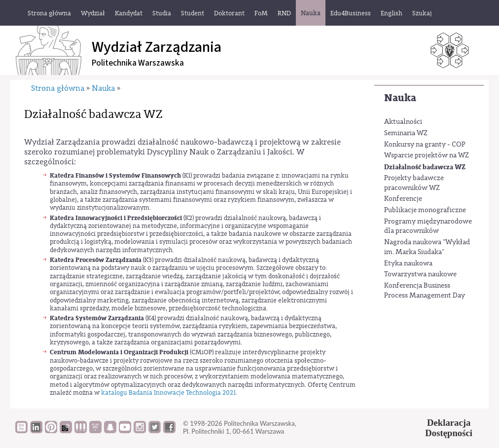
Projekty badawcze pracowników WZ (414, 183)
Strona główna (58, 88)
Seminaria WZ (406, 133)
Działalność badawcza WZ (425, 167)
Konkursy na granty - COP (425, 145)
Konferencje (403, 199)
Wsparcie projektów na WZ (427, 155)
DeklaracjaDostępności (449, 428)
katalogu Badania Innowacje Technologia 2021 (168, 392)
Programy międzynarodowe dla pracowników (428, 226)
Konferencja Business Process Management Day (425, 291)
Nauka (400, 98)
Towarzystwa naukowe (420, 274)
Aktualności (403, 122)
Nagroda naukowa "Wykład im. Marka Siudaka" (427, 247)
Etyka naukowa (408, 263)
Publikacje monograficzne (425, 210)
